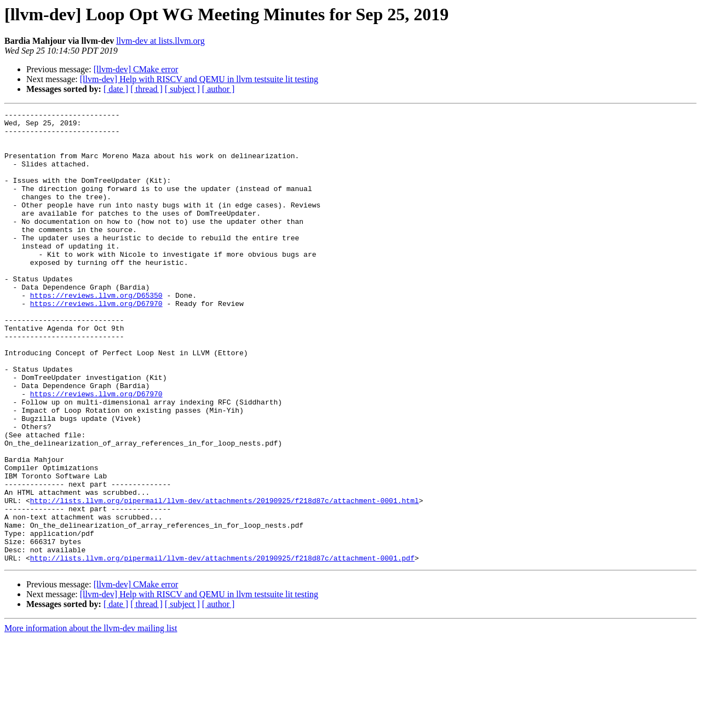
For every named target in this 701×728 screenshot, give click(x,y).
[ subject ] (182, 89)
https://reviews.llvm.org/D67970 (96, 343)
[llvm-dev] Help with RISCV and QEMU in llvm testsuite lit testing (199, 79)
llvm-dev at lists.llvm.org (160, 41)
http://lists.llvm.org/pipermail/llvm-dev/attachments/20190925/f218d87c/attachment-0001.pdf (222, 648)
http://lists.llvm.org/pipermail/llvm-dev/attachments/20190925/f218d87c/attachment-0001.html (225, 579)
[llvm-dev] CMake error (136, 69)
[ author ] (219, 89)
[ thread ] (146, 89)
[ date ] (116, 89)
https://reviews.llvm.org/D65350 (96, 333)
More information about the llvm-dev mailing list (91, 718)
